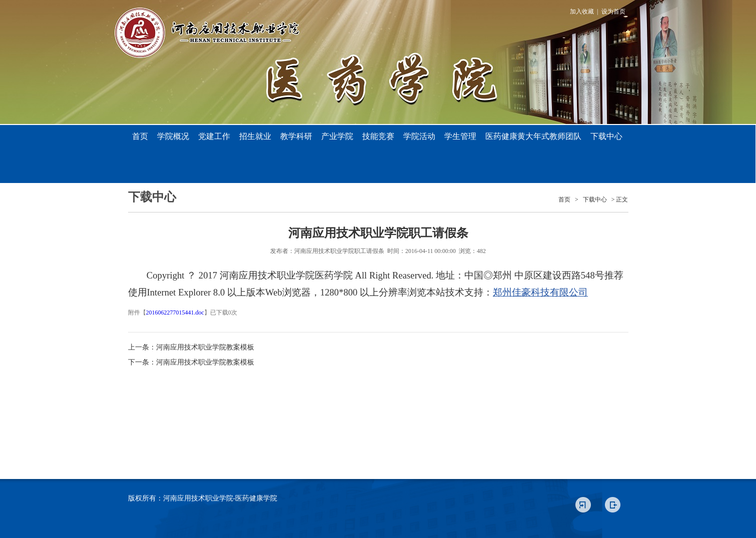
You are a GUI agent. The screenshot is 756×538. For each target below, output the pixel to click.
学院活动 (419, 136)
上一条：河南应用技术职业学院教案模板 (191, 347)
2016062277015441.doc (175, 312)
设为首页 (613, 11)
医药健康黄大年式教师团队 (533, 136)
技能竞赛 (378, 136)
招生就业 (255, 136)
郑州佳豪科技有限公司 (540, 292)
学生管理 (460, 136)
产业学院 (337, 136)
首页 (140, 136)
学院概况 (173, 136)
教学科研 (296, 136)
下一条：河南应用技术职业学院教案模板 (191, 362)
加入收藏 (582, 11)
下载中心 (606, 136)
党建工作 (214, 136)
